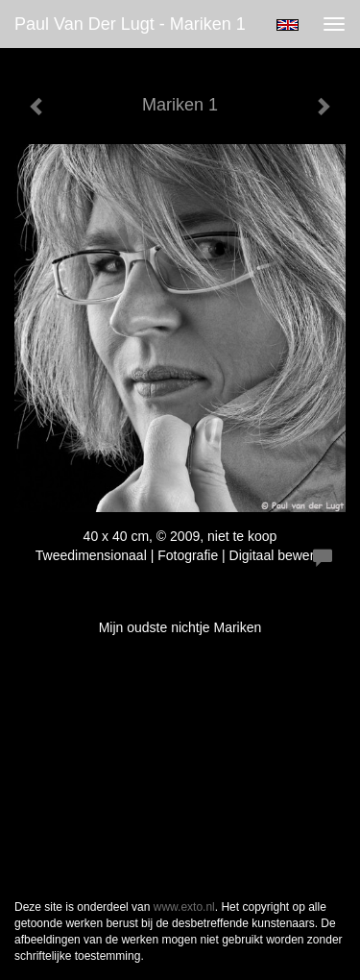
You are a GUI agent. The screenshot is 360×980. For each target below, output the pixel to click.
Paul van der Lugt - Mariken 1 (130, 24)
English (288, 25)
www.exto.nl (184, 907)
